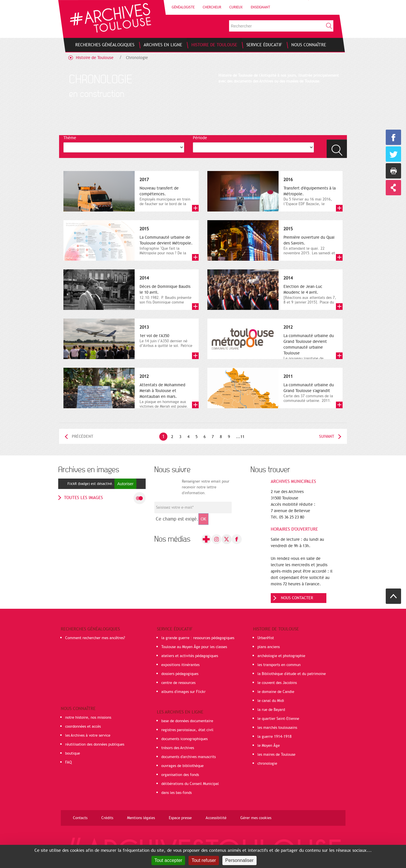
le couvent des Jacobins (277, 683)
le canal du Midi (271, 701)
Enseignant (260, 7)
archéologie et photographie (281, 656)
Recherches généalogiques (90, 629)
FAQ (68, 762)
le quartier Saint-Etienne (278, 719)
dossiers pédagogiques (180, 674)
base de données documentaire (187, 721)
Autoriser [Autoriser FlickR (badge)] (125, 484)
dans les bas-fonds (177, 793)
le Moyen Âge (269, 746)
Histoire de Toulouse (95, 58)
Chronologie (137, 58)
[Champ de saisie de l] (193, 507)
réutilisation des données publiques (95, 744)
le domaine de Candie (276, 692)
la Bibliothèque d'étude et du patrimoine (292, 674)
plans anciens (269, 647)
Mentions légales (141, 818)
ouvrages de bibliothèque (182, 766)
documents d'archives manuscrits (189, 757)
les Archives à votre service (88, 735)
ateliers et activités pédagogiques (190, 656)
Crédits (107, 818)
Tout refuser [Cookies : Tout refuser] (204, 860)
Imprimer (393, 171)
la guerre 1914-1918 (275, 737)
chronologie (267, 764)
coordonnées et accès (83, 727)
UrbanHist (266, 638)
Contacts (80, 818)
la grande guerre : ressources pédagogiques (198, 638)
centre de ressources (178, 683)
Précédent (83, 436)
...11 (240, 437)
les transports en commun (279, 665)
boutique (73, 753)
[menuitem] (105, 45)
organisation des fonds (180, 775)
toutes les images (83, 498)
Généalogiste (183, 7)
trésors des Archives (178, 748)
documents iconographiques (184, 739)
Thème (70, 138)
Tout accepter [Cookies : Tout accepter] (168, 860)
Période (200, 138)
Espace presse (180, 818)
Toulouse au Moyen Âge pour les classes (194, 647)
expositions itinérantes (180, 665)
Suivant (327, 436)
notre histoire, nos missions (88, 718)
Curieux (236, 7)
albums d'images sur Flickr (183, 692)
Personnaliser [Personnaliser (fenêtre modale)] (239, 860)
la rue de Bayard (271, 710)
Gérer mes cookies (256, 818)
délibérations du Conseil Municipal (190, 784)
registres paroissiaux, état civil (187, 730)
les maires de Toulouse (276, 755)
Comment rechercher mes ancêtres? (95, 638)
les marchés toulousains (277, 728)
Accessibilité (216, 818)
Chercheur (212, 7)
